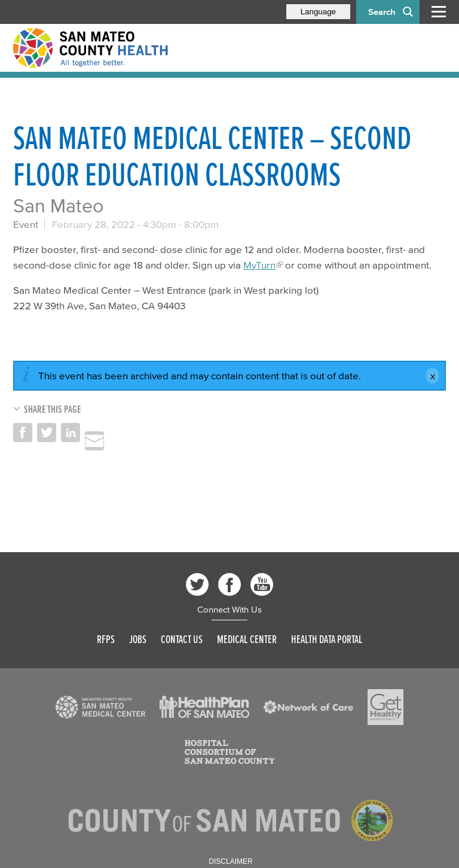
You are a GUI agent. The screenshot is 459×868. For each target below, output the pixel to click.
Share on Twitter (47, 433)
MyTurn (259, 265)
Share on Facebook (23, 433)
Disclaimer (230, 861)
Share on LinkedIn (71, 433)
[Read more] (100, 707)
